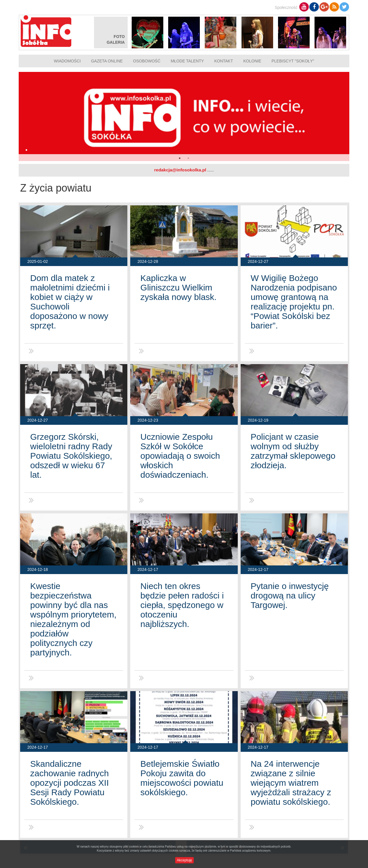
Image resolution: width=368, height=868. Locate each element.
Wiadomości (67, 61)
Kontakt (224, 61)
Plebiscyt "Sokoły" (293, 61)
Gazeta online (107, 61)
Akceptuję (184, 860)
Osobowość (147, 61)
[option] (184, 116)
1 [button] (180, 158)
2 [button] (188, 158)
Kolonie (252, 61)
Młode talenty (187, 61)
